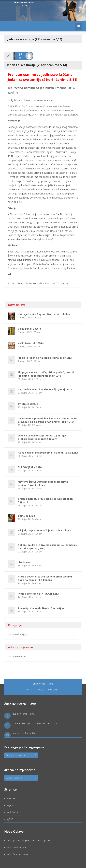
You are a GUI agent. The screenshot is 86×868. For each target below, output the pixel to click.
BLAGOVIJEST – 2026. (30, 467)
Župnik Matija (16, 283)
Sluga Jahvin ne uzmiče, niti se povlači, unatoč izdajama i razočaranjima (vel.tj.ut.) (46, 374)
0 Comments (62, 283)
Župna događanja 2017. (39, 283)
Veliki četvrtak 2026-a (31, 343)
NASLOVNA (12, 812)
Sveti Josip (25, 562)
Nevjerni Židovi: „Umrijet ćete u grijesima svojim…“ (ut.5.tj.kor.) (43, 483)
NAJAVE (41, 690)
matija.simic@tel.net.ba (24, 733)
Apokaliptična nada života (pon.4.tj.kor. (42, 608)
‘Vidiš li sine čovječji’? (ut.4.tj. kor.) (38, 594)
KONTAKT (53, 690)
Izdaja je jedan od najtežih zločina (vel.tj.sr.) (45, 358)
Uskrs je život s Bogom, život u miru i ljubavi (45, 314)
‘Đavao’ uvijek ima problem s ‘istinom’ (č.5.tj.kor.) (48, 453)
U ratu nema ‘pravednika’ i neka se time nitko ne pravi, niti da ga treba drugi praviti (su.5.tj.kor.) (48, 420)
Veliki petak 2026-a (29, 329)
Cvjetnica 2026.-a (28, 404)
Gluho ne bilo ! (26, 516)
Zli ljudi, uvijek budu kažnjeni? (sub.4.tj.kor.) (44, 530)
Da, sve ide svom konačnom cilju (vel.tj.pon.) (45, 389)
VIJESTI (30, 690)
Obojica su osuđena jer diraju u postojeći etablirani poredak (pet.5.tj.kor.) (42, 437)
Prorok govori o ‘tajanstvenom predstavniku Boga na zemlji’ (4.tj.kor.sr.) (45, 578)
